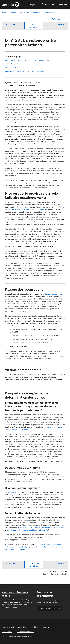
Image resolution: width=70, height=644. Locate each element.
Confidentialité (7, 632)
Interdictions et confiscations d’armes (44, 547)
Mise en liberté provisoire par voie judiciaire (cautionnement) (27, 60)
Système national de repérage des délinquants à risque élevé (42, 527)
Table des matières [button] (36, 26)
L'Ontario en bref (8, 627)
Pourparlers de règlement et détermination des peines (25, 71)
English (33, 4)
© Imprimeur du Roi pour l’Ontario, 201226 (17, 636)
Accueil (4, 13)
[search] (48, 4)
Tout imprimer (58, 19)
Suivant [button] (61, 24)
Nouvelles (46, 627)
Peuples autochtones (17, 549)
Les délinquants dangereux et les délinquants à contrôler (28, 530)
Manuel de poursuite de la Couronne (46, 13)
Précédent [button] (10, 24)
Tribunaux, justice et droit (20, 13)
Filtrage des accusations (14, 64)
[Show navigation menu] (63, 4)
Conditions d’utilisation (25, 632)
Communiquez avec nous (49, 608)
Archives (35, 627)
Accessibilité (23, 627)
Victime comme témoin (13, 67)
